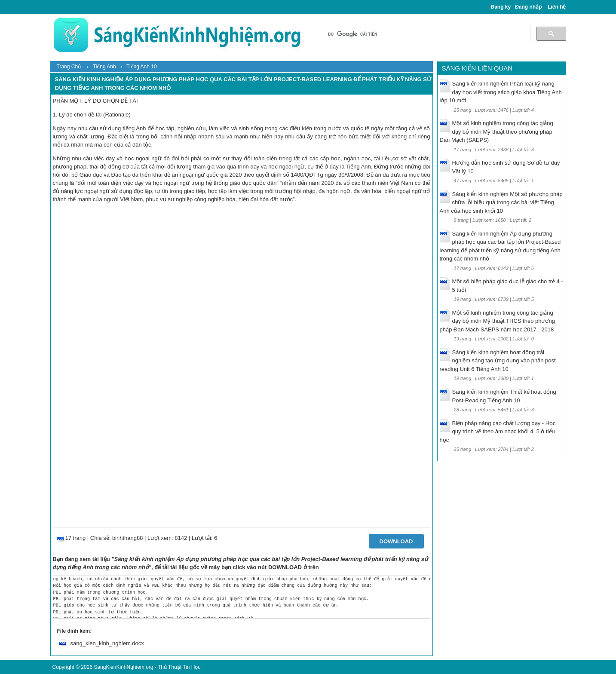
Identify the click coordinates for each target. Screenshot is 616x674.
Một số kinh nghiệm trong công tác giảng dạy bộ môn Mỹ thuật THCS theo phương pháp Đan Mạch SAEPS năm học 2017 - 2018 (497, 321)
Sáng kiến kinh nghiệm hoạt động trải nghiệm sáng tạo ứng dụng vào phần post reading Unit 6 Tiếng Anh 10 (498, 361)
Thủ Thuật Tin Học (179, 667)
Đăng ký (501, 7)
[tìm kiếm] (426, 34)
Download (396, 541)
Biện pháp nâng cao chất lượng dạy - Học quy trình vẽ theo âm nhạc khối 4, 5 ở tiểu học (498, 432)
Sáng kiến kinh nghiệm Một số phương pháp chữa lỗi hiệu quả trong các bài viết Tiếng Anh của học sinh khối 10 (501, 202)
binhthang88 (128, 538)
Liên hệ (557, 7)
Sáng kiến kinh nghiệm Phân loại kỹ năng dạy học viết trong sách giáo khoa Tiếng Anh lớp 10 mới (501, 92)
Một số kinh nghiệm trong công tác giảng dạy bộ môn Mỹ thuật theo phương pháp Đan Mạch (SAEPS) (496, 132)
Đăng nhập (528, 7)
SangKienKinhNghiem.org (123, 667)
